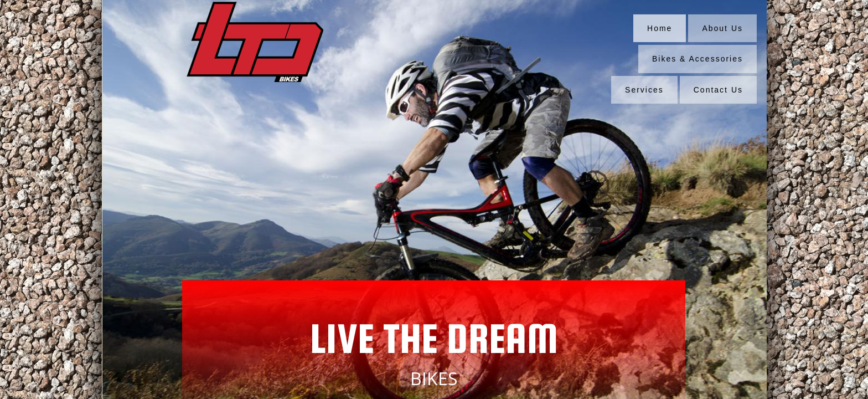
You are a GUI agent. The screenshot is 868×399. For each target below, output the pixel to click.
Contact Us (718, 90)
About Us (722, 28)
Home (660, 28)
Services (644, 90)
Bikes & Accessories (697, 59)
